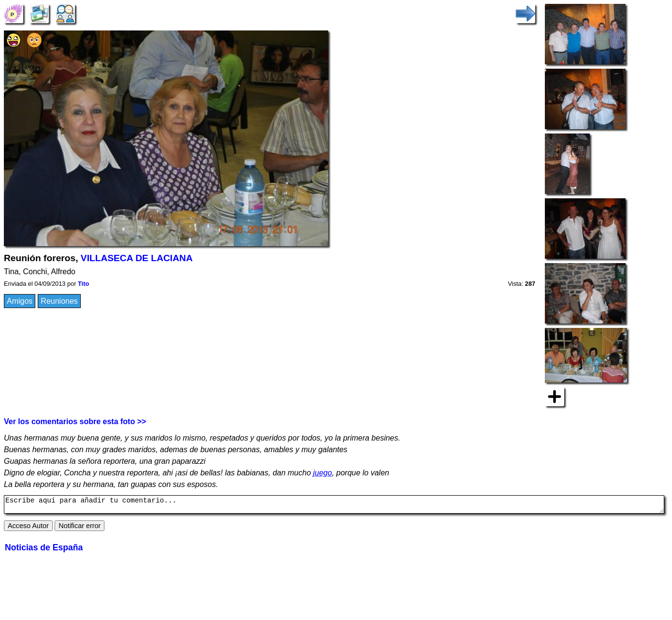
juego (323, 473)
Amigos (20, 301)
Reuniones (59, 301)
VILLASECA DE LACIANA (137, 258)
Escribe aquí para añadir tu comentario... (334, 506)
